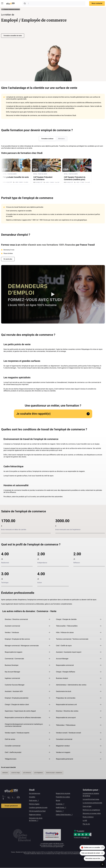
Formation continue (47, 139)
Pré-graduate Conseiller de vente (16, 177)
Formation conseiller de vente (13, 36)
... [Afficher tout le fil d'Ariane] (2, 9)
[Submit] (25, 3)
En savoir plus (8, 259)
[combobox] (54, 3)
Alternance (61, 139)
